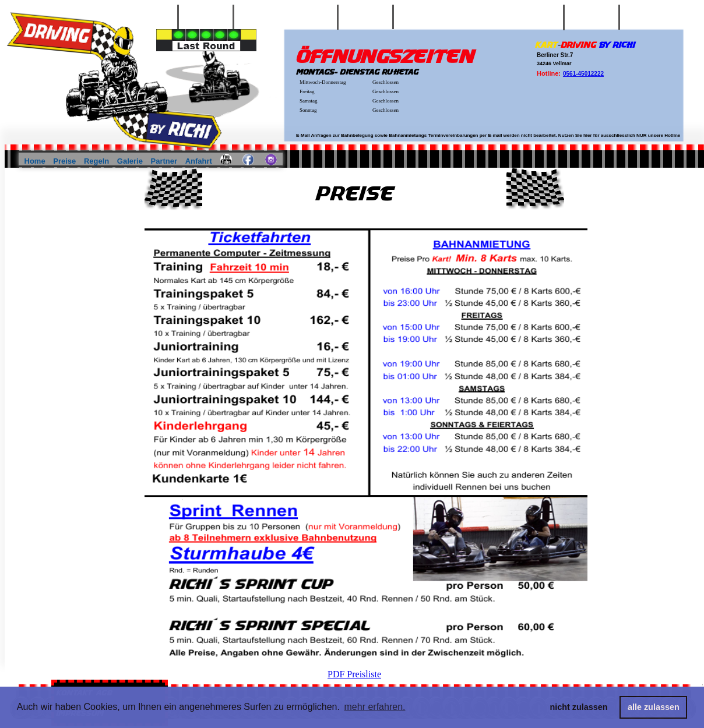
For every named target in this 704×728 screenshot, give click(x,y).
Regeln (98, 161)
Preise (66, 161)
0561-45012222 (583, 74)
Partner (165, 161)
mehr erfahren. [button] (375, 707)
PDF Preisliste (354, 674)
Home (36, 161)
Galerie (131, 161)
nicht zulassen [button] (579, 707)
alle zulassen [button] (654, 707)
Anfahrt (200, 161)
